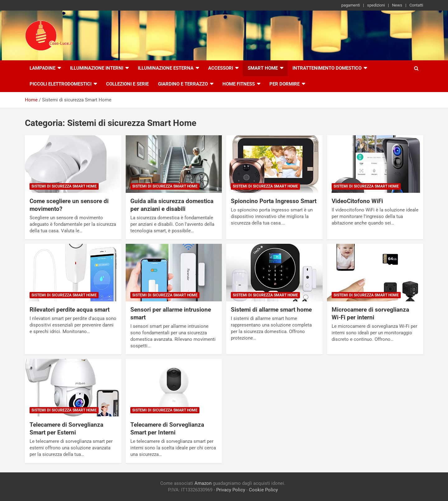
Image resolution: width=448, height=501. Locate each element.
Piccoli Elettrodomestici (61, 84)
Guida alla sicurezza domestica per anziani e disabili (172, 205)
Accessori (221, 68)
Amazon (203, 483)
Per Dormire (285, 84)
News (397, 5)
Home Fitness (239, 84)
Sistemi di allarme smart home (271, 310)
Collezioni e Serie (127, 84)
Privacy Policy (231, 490)
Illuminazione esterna (166, 68)
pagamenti (351, 5)
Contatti (416, 5)
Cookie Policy (263, 490)
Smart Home (263, 68)
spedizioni (376, 5)
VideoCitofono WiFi (357, 201)
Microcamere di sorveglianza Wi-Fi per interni (370, 313)
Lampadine (42, 68)
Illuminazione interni (97, 68)
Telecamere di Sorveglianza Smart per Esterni (66, 429)
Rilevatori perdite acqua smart (70, 310)
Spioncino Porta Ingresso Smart (274, 201)
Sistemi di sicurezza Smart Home (64, 186)
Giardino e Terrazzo (183, 84)
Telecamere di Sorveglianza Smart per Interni (167, 429)
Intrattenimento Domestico (327, 68)
